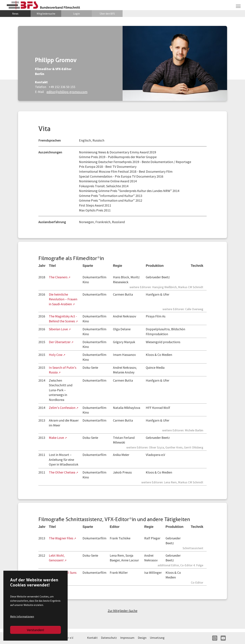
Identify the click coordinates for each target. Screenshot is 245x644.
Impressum (127, 638)
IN (215, 638)
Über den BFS (107, 14)
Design (142, 638)
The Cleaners (59, 277)
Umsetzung (157, 638)
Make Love (57, 438)
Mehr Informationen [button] (22, 616)
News (15, 14)
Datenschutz (109, 638)
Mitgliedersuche (46, 14)
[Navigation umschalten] (238, 6)
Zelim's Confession (62, 408)
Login (77, 14)
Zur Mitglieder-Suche (122, 611)
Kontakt (92, 638)
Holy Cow (56, 355)
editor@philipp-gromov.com (67, 92)
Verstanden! (36, 630)
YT (223, 638)
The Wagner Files (61, 538)
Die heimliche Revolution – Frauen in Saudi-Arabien (63, 299)
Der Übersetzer (60, 342)
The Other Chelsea (62, 472)
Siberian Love (59, 329)
